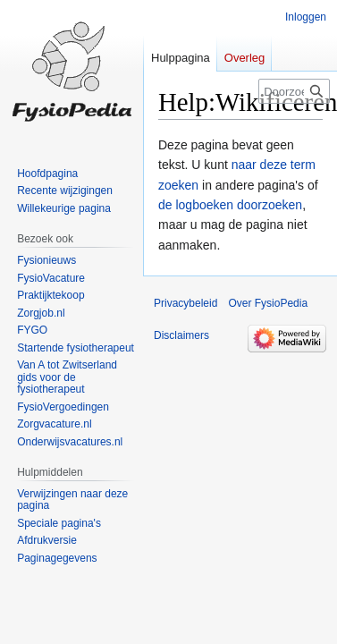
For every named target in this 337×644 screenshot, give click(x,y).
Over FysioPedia (268, 303)
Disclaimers (181, 335)
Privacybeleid (185, 303)
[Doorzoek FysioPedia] (294, 91)
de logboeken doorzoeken (230, 205)
